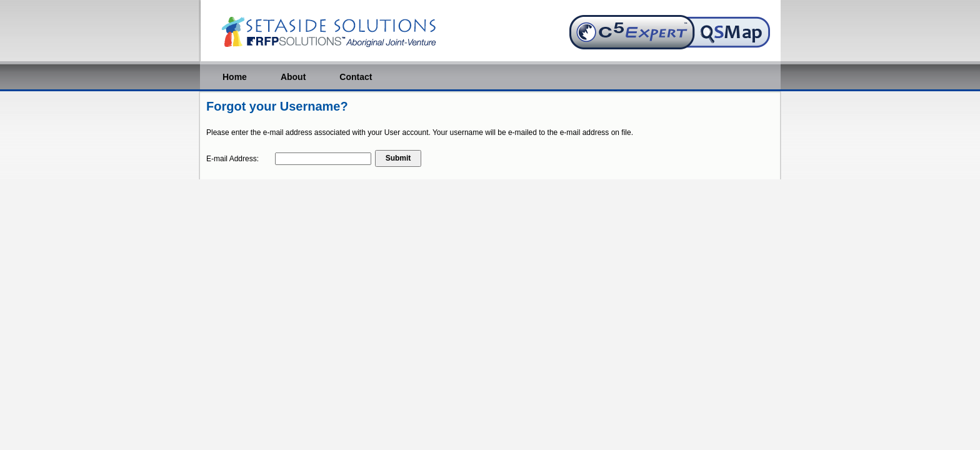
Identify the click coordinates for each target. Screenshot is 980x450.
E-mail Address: (232, 159)
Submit (398, 158)
